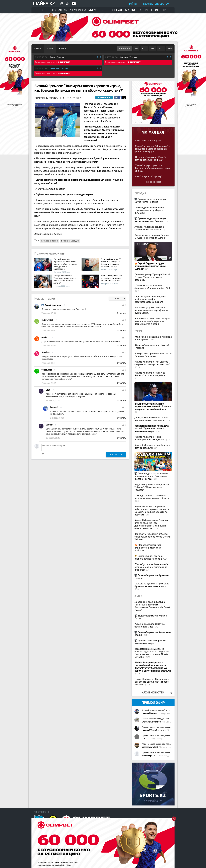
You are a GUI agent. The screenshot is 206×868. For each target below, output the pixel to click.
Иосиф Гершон (148, 756)
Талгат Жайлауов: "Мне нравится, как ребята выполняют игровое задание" (152, 682)
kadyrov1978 (47, 320)
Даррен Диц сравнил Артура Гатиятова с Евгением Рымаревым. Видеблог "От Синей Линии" (152, 606)
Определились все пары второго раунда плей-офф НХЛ (151, 557)
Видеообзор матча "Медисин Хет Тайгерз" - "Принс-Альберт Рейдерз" (152, 487)
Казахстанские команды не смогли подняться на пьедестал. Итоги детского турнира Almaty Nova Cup (152, 653)
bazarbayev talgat (150, 747)
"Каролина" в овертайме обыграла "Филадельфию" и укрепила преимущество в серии (153, 321)
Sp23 (48, 390)
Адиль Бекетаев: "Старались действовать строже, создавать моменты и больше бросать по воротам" (152, 511)
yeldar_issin (47, 370)
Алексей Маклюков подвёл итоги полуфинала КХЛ (152, 447)
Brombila (45, 352)
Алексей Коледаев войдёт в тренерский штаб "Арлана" (149, 228)
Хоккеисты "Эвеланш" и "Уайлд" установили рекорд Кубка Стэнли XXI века (152, 537)
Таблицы (145, 10)
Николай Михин (149, 713)
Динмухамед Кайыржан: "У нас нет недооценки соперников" (151, 419)
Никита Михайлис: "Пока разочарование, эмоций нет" (150, 438)
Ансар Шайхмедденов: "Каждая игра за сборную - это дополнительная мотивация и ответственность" (151, 524)
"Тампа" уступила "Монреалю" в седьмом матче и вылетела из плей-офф (151, 567)
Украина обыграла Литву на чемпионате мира (150, 625)
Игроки (161, 10)
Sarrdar (49, 425)
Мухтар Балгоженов (151, 722)
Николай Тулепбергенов (153, 730)
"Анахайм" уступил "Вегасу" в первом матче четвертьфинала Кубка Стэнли (151, 310)
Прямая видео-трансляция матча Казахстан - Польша (167, 727)
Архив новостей (153, 693)
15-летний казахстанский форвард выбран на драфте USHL (152, 287)
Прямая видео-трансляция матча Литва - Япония (150, 201)
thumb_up (123, 305)
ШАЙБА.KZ (44, 4)
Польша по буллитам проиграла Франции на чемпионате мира (152, 585)
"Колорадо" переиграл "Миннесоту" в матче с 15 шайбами (148, 548)
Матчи (130, 10)
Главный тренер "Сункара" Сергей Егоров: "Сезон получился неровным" (152, 277)
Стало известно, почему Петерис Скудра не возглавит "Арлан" (152, 236)
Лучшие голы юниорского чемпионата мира (150, 642)
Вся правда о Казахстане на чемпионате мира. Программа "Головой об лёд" (151, 476)
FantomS (54, 407)
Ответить (121, 313)
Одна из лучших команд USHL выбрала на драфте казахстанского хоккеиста (151, 299)
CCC (144, 739)
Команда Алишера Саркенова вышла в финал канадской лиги (152, 497)
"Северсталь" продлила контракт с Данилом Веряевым (153, 355)
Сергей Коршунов (53, 305)
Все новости (153, 182)
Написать (116, 455)
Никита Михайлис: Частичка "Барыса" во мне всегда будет (150, 374)
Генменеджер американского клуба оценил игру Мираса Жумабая (150, 210)
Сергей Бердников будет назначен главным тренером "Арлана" (171, 719)
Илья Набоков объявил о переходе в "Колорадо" (164, 744)
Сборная (115, 10)
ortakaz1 (45, 338)
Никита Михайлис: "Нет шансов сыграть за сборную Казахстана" (152, 363)
